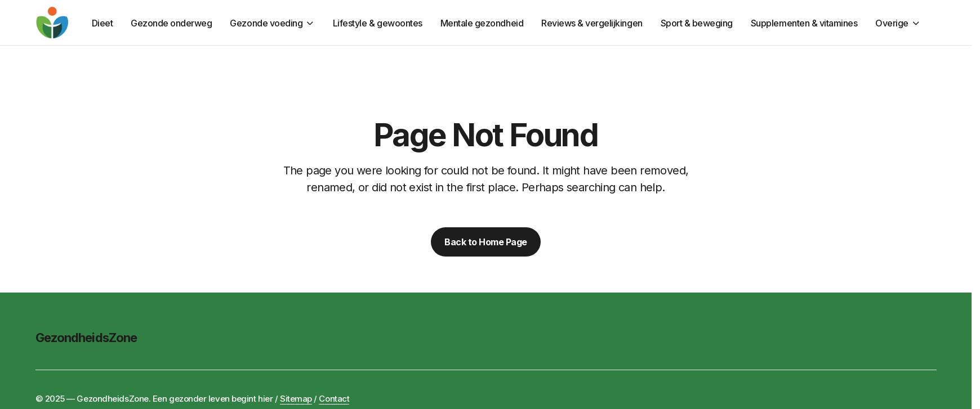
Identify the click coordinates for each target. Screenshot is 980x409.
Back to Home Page (486, 242)
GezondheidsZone (86, 338)
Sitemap (296, 399)
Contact (334, 399)
